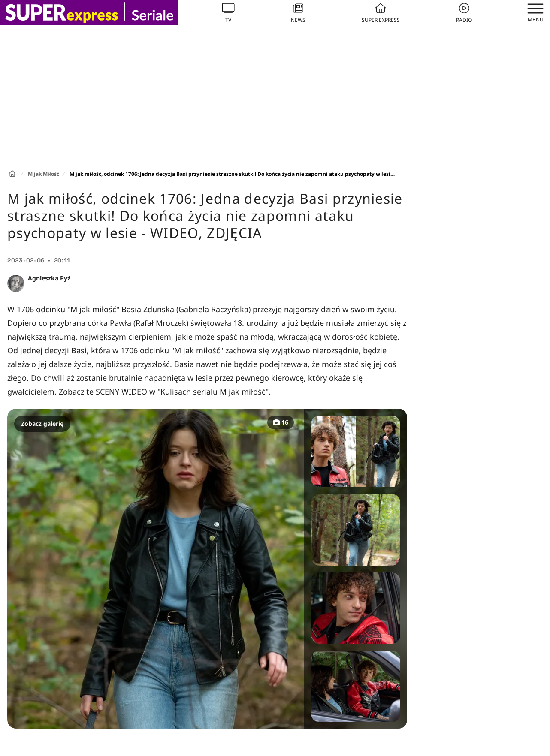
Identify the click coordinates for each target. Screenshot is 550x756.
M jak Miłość (44, 174)
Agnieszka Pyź (49, 278)
